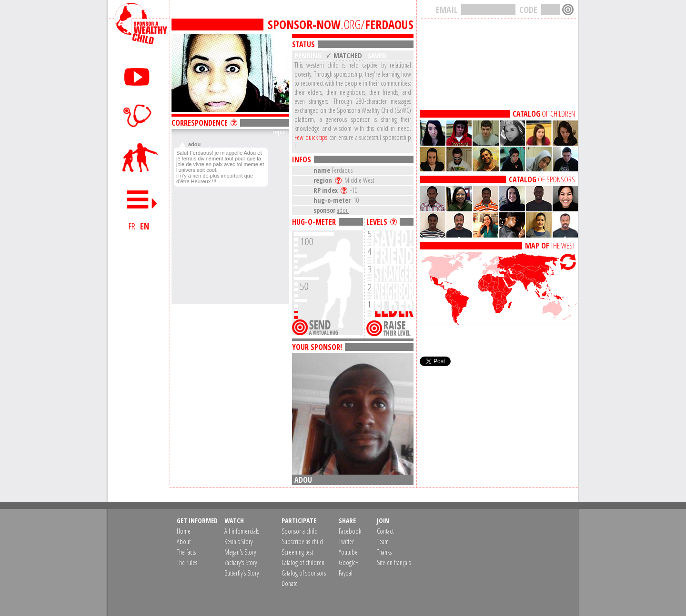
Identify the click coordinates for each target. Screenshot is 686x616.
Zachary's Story (241, 562)
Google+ (348, 562)
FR (132, 226)
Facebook (350, 531)
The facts (186, 552)
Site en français (394, 562)
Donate (290, 583)
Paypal (346, 573)
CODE (528, 10)
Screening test (297, 552)
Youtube (348, 552)
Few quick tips (311, 137)
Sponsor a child (300, 531)
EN (145, 226)
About (184, 541)
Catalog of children (303, 562)
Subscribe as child (302, 541)
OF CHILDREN (544, 114)
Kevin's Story (238, 541)
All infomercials (242, 531)
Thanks (384, 552)
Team (383, 541)
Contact (385, 531)
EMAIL (447, 10)
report (280, 132)
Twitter (346, 541)
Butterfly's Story (242, 573)
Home (184, 531)
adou (343, 210)
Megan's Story (240, 552)
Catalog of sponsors (304, 573)
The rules (187, 562)
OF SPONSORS (542, 179)
